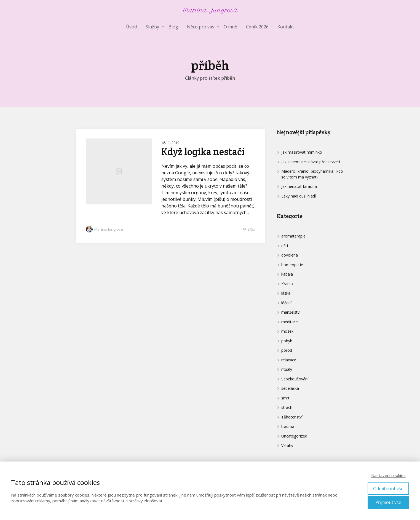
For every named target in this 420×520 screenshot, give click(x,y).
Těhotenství (292, 417)
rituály (287, 369)
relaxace (289, 360)
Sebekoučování (295, 379)
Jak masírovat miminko (302, 152)
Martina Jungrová (210, 10)
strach (287, 407)
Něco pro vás (201, 27)
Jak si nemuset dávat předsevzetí (311, 162)
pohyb (287, 341)
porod (287, 350)
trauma (288, 426)
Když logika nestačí (203, 152)
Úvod (131, 27)
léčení (286, 303)
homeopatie (292, 265)
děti (285, 246)
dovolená (290, 255)
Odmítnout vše (388, 489)
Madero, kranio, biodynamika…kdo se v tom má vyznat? (312, 174)
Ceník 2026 (257, 27)
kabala (287, 274)
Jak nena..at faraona (299, 186)
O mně (230, 27)
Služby (152, 27)
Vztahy (287, 445)
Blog (173, 27)
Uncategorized (294, 436)
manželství (291, 312)
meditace (290, 322)
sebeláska (290, 388)
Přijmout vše (388, 502)
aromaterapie (293, 236)
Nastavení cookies (388, 475)
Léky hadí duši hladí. (299, 196)
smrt (285, 398)
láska (286, 293)
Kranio (287, 284)
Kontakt (286, 27)
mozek (287, 331)
